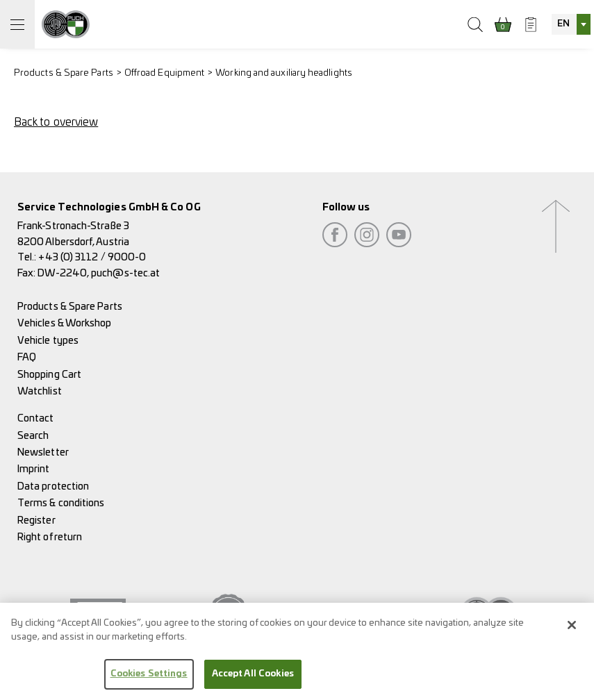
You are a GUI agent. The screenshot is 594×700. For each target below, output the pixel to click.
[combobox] (571, 24)
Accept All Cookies (253, 682)
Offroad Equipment (164, 73)
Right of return (50, 537)
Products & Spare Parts (64, 73)
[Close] (572, 633)
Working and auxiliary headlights (284, 73)
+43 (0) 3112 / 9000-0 (92, 257)
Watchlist (40, 391)
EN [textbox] (563, 24)
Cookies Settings (149, 682)
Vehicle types (48, 341)
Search (33, 436)
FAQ (27, 357)
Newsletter (43, 452)
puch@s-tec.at (125, 273)
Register (36, 520)
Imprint (34, 469)
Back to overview (56, 122)
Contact (36, 418)
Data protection (53, 486)
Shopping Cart (49, 375)
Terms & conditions (61, 503)
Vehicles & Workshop (65, 323)
